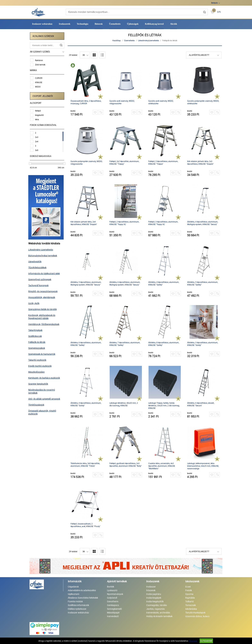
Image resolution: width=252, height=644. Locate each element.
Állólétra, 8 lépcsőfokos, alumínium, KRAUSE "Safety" (164, 344)
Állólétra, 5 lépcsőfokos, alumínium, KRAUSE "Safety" (203, 283)
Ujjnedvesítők (36, 261)
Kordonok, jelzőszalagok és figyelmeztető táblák (43, 316)
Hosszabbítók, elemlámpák (43, 297)
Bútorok (99, 24)
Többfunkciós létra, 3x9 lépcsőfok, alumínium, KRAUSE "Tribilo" (85, 465)
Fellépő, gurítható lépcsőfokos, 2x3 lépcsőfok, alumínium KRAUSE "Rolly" (126, 465)
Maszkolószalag (38, 371)
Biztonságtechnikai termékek (44, 255)
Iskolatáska (191, 609)
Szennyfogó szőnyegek (41, 279)
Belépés (214, 3)
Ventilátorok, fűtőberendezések (45, 324)
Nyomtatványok (115, 594)
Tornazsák (191, 605)
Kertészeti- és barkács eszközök (45, 377)
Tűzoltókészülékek (39, 267)
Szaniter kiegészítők (39, 383)
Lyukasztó (112, 590)
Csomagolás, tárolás (157, 605)
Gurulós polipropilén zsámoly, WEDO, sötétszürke (203, 102)
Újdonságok (133, 24)
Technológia (82, 24)
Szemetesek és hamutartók (43, 353)
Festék (189, 590)
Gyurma (189, 594)
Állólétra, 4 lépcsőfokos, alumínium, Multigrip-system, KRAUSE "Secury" (203, 223)
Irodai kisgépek (154, 598)
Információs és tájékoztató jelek (45, 273)
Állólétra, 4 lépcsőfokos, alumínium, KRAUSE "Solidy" (86, 404)
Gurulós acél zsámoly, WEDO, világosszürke (122, 102)
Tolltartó (189, 601)
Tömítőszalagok (38, 404)
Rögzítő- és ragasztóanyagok (44, 291)
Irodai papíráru (154, 594)
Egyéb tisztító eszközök (41, 365)
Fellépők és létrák (38, 341)
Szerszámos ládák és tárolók (44, 309)
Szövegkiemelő (114, 609)
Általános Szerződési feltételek (83, 598)
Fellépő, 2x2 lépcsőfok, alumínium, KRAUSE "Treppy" (125, 163)
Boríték (111, 587)
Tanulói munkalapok (195, 613)
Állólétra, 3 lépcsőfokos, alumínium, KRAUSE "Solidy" (203, 344)
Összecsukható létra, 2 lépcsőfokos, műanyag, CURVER (86, 102)
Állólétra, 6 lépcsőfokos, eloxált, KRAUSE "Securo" (201, 404)
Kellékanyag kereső (154, 24)
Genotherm (113, 601)
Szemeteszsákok (38, 347)
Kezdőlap (117, 40)
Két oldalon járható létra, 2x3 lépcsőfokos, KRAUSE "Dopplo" (201, 163)
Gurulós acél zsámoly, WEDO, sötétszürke (161, 102)
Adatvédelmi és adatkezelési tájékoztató (82, 592)
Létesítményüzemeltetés (149, 40)
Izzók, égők (35, 303)
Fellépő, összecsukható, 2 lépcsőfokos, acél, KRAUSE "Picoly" (86, 525)
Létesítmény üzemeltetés (42, 249)
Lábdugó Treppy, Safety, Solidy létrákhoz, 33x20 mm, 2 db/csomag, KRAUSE (164, 405)
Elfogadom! (206, 641)
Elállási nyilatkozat (77, 609)
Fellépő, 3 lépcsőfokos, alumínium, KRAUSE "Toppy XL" (164, 223)
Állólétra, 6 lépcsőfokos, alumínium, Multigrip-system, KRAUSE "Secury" (125, 283)
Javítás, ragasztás (155, 609)
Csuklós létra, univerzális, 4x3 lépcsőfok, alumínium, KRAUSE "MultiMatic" (162, 466)
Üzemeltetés (115, 24)
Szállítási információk (78, 605)
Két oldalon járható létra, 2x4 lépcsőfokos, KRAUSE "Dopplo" (84, 223)
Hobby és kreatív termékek (159, 616)
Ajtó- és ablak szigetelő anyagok (45, 398)
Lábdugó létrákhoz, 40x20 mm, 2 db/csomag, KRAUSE (124, 404)
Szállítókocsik (36, 335)
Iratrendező (113, 616)
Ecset (188, 587)
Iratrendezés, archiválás (158, 613)
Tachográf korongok (40, 285)
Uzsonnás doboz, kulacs (197, 616)
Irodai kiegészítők (155, 601)
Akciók (174, 24)
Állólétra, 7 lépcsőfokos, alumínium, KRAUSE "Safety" (125, 344)
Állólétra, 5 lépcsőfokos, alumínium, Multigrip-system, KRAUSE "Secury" (86, 283)
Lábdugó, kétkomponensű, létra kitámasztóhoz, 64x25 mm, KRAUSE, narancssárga (203, 466)
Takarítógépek (37, 329)
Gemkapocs (113, 605)
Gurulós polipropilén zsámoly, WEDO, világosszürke (87, 163)
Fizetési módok (75, 601)
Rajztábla (190, 598)
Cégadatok (73, 587)
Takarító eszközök (39, 359)
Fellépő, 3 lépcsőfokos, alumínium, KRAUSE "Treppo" (164, 163)
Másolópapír (113, 613)
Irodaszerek (65, 24)
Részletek (193, 641)
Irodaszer (151, 587)
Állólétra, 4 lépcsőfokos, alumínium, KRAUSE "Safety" (164, 283)
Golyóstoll (112, 598)
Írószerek (151, 590)
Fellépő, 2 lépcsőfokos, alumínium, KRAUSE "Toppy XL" (125, 223)
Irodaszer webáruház (42, 24)
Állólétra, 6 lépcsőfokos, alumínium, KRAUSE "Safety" (86, 344)
